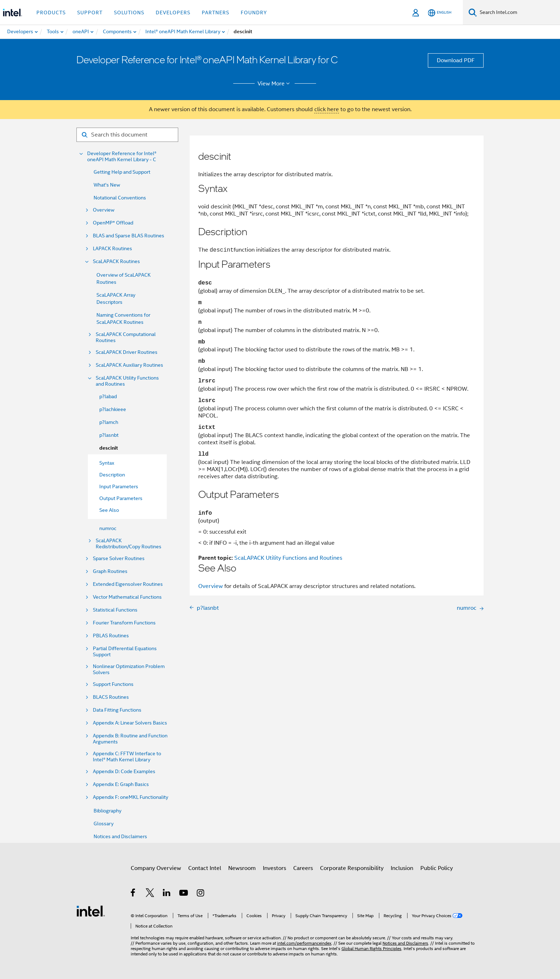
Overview (104, 210)
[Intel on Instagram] (201, 894)
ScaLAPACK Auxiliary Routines (129, 365)
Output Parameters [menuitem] (121, 498)
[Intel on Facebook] (133, 894)
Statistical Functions (115, 610)
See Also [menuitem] (109, 510)
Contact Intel (205, 868)
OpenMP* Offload (113, 223)
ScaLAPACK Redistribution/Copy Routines (129, 544)
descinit (109, 448)
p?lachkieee (113, 409)
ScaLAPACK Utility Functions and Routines (127, 381)
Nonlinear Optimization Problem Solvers (129, 669)
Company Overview (156, 868)
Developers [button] (173, 13)
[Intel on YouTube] (184, 894)
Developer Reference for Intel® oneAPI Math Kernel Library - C (122, 157)
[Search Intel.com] (518, 13)
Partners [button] (216, 13)
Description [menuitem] (112, 475)
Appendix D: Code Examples (124, 772)
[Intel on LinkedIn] (167, 894)
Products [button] (51, 13)
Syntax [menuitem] (107, 463)
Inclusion (402, 868)
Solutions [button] (129, 13)
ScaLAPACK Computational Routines (126, 337)
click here (327, 109)
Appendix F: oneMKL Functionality (131, 797)
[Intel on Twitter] (150, 894)
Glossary (104, 824)
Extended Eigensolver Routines (128, 584)
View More (275, 84)
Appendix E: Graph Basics (121, 784)
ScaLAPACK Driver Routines (127, 352)
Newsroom (242, 868)
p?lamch (109, 422)
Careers (303, 868)
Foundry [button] (254, 13)
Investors (274, 868)
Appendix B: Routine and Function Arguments (130, 739)
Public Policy (437, 868)
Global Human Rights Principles (371, 948)
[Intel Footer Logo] (91, 911)
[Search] (473, 12)
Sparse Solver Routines (119, 558)
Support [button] (90, 13)
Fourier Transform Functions (124, 623)
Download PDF (456, 60)
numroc (108, 528)
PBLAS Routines (111, 636)
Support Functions (113, 684)
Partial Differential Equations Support (125, 652)
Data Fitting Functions (117, 710)
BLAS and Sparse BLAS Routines (129, 236)
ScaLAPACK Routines (116, 261)
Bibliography (107, 811)
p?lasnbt (109, 435)
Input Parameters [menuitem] (119, 486)
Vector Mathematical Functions (127, 597)
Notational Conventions (120, 198)
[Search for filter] (127, 135)
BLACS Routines (111, 697)
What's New (107, 185)
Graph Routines (110, 571)
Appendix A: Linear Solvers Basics (130, 723)
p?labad (108, 396)
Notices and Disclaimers (120, 836)
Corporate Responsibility (352, 868)
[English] (440, 13)
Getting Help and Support (122, 172)
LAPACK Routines (112, 249)
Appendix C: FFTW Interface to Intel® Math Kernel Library (127, 757)
